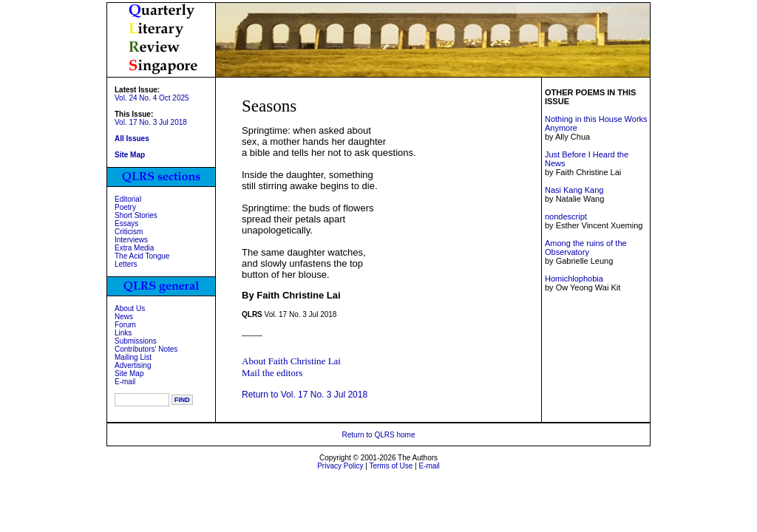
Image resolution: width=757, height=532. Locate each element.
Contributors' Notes (146, 349)
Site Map (129, 374)
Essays (126, 224)
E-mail (125, 382)
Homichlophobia (574, 279)
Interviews (131, 240)
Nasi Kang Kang (574, 190)
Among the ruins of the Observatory (586, 248)
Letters (126, 264)
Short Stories (136, 215)
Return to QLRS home (379, 435)
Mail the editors (272, 373)
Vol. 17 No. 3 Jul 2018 (151, 122)
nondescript (566, 216)
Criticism (129, 232)
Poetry (125, 207)
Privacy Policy (340, 466)
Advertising (133, 365)
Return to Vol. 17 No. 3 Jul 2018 (305, 395)
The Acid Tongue (142, 256)
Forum (125, 325)
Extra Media (134, 248)
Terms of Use (391, 466)
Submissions (136, 341)
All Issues (132, 139)
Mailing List (133, 357)
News (124, 317)
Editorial (128, 199)
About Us (130, 308)
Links (123, 333)
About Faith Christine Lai (291, 361)
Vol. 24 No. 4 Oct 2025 (152, 98)
